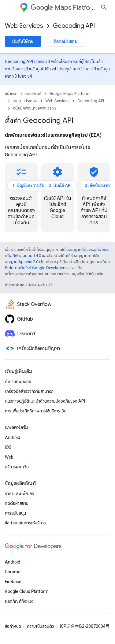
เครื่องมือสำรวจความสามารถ (29, 391)
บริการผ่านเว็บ (17, 467)
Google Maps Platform (69, 93)
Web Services (24, 26)
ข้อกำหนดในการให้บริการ (25, 523)
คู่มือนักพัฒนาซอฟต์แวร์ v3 (35, 108)
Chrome (13, 572)
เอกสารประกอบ (25, 101)
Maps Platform (63, 7)
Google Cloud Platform (27, 591)
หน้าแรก (11, 93)
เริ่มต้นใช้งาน (23, 41)
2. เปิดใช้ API (60, 185)
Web (9, 457)
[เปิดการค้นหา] (104, 7)
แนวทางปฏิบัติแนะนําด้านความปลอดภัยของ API (45, 401)
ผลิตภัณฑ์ (33, 93)
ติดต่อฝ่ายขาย (65, 41)
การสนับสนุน (15, 513)
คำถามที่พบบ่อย (18, 382)
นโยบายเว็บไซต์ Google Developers (37, 268)
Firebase (13, 582)
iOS (8, 447)
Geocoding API (74, 26)
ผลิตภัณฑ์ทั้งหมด (19, 601)
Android (13, 437)
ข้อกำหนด (13, 626)
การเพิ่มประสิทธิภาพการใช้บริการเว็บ (36, 411)
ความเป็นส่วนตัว (41, 626)
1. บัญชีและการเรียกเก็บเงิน (36, 185)
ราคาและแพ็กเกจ (20, 493)
